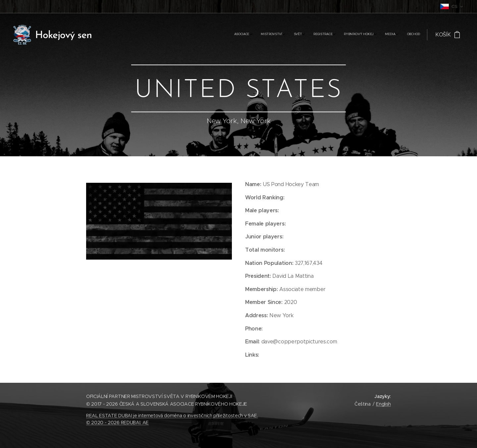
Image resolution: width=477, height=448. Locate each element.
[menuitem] (354, 35)
